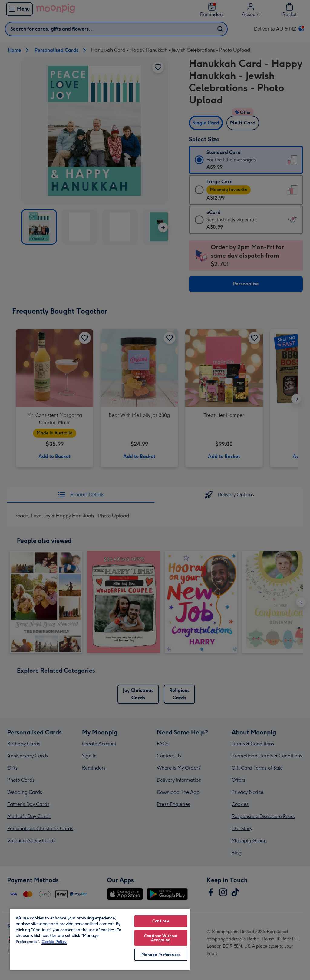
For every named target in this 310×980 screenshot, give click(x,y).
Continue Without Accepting (161, 938)
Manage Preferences (161, 955)
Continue (161, 921)
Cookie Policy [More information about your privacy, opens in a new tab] (54, 942)
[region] (100, 939)
